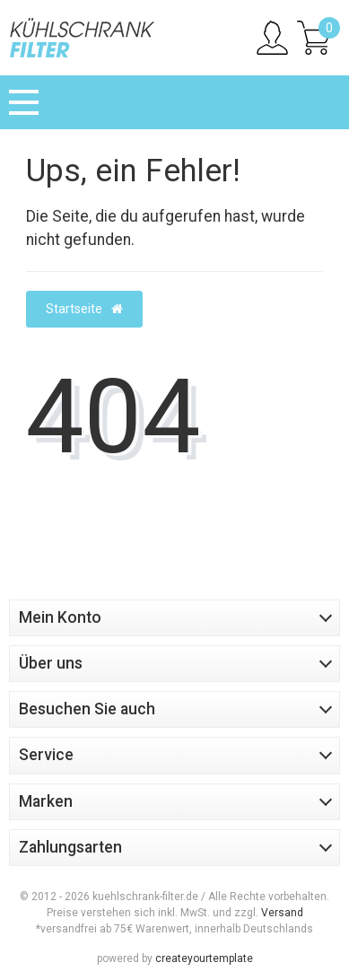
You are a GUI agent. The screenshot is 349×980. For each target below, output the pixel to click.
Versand (282, 913)
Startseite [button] (84, 309)
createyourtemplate (204, 958)
